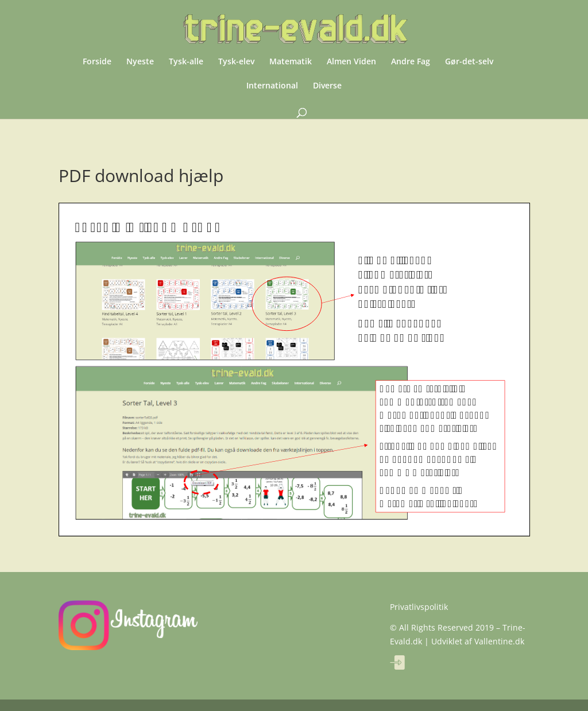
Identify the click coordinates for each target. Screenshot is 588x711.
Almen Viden (351, 62)
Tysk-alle (186, 62)
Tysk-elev (236, 62)
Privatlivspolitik (419, 607)
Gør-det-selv (469, 62)
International (272, 86)
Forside (97, 62)
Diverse (327, 86)
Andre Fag (411, 62)
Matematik (291, 62)
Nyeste (140, 62)
